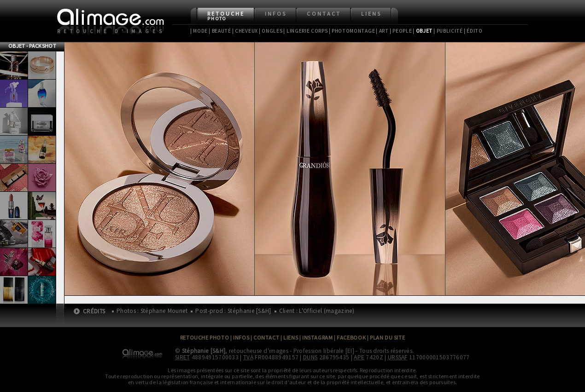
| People (401, 31)
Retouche (226, 16)
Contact (324, 14)
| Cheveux (245, 31)
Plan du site (387, 337)
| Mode (199, 31)
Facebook (351, 337)
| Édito (473, 31)
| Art (382, 31)
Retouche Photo (205, 337)
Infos (276, 14)
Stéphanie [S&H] (204, 351)
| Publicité (448, 31)
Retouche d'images (111, 31)
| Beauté (220, 31)
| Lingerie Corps (305, 31)
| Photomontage (352, 31)
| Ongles (271, 31)
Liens (371, 14)
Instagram (317, 337)
